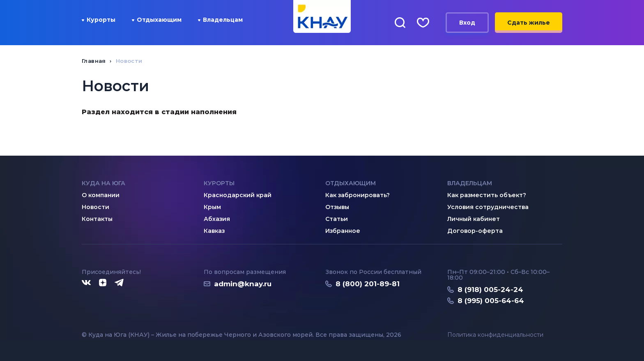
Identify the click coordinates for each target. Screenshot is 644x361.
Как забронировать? (358, 195)
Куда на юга (103, 183)
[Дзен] (103, 283)
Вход (467, 23)
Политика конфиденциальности (495, 335)
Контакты (97, 219)
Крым (212, 207)
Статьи (337, 219)
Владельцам (220, 20)
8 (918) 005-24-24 (490, 290)
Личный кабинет (474, 219)
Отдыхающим (157, 20)
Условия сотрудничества (488, 207)
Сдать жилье (529, 23)
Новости (95, 207)
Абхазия (217, 219)
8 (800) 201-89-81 (368, 284)
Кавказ (214, 231)
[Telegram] (120, 283)
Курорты (99, 20)
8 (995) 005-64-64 (491, 301)
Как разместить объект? (487, 195)
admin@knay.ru (243, 284)
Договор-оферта (475, 231)
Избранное (343, 231)
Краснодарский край (238, 195)
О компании (101, 195)
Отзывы (337, 207)
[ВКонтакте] (86, 283)
